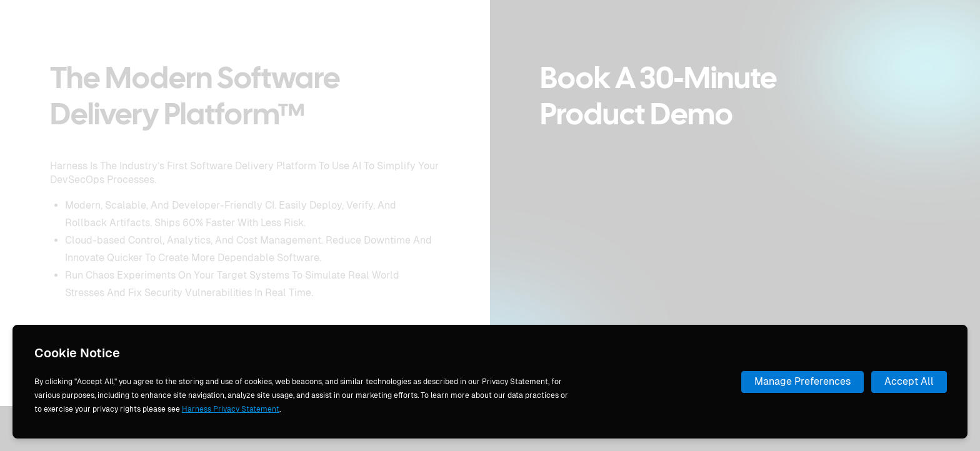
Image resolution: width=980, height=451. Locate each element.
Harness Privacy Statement (231, 409)
